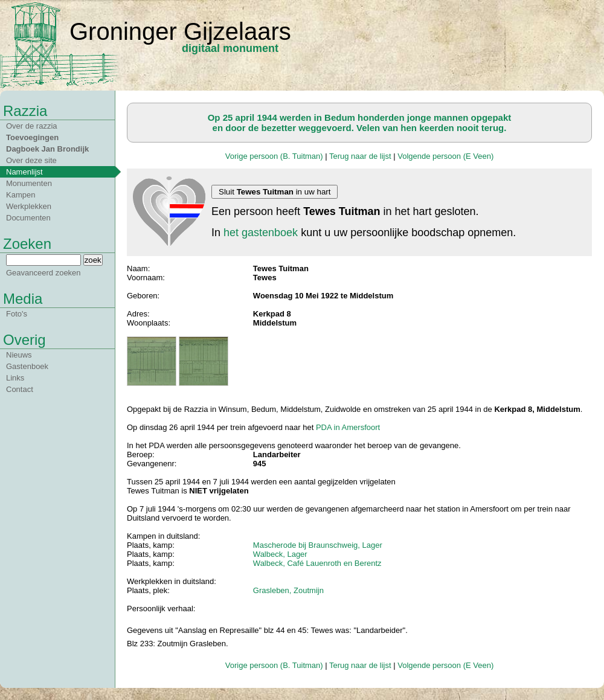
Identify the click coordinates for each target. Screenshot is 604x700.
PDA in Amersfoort (348, 427)
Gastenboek (27, 366)
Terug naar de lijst (360, 156)
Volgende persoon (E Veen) (445, 156)
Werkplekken (29, 206)
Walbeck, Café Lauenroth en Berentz (317, 563)
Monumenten (29, 183)
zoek (93, 260)
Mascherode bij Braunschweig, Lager (318, 545)
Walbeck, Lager (280, 554)
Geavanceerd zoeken (43, 273)
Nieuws (19, 355)
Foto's (17, 314)
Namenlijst (24, 172)
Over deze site (31, 160)
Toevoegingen (32, 137)
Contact (20, 389)
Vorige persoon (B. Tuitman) (274, 156)
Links (15, 378)
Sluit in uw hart (275, 192)
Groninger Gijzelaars (180, 31)
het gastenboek (261, 233)
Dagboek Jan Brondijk (47, 149)
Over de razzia (32, 126)
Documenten (28, 218)
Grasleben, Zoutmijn (288, 590)
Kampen (21, 195)
